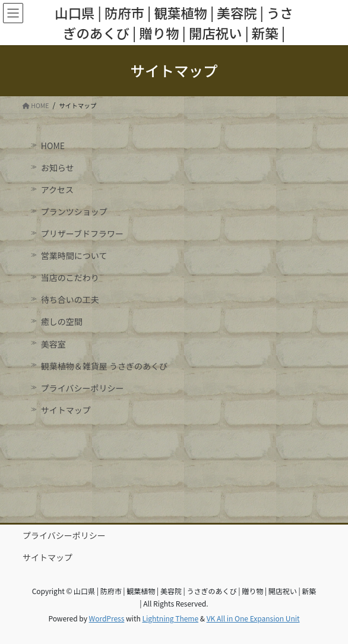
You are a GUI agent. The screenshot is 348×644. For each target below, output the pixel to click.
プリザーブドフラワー (82, 233)
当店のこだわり (70, 277)
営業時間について (74, 255)
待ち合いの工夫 (70, 299)
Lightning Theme (170, 618)
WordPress (107, 618)
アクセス (57, 190)
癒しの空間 (62, 321)
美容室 (53, 344)
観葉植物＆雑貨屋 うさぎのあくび (104, 366)
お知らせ (58, 168)
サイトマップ (66, 410)
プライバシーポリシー (83, 388)
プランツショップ (74, 211)
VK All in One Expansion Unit (253, 618)
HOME (53, 146)
